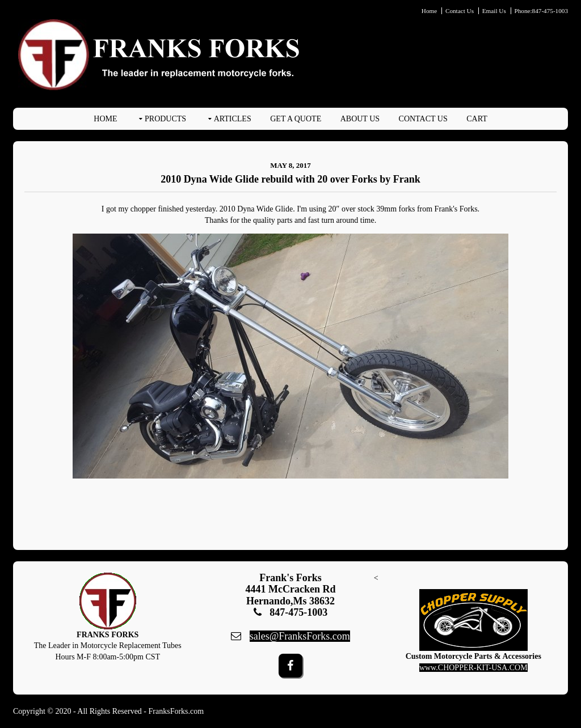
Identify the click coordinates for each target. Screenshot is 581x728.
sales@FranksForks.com (300, 636)
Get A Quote (296, 119)
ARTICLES (233, 119)
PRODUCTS (165, 119)
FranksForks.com (176, 711)
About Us (360, 119)
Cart (477, 119)
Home (429, 11)
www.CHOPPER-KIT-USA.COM (473, 668)
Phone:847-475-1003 (541, 11)
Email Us (494, 11)
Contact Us (460, 11)
